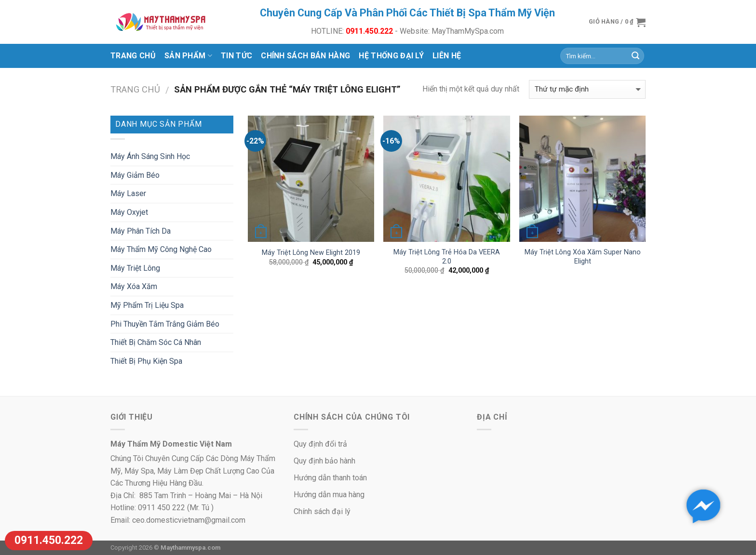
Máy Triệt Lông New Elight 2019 (311, 253)
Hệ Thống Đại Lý (391, 56)
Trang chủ (133, 56)
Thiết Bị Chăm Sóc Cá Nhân (156, 342)
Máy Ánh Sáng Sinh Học (150, 156)
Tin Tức (236, 56)
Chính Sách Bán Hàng (305, 56)
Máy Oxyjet (129, 212)
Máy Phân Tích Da (141, 231)
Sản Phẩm (188, 56)
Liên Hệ (447, 56)
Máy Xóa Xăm (134, 286)
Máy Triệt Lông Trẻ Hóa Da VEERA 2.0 (447, 257)
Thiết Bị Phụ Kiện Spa (146, 361)
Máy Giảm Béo (135, 175)
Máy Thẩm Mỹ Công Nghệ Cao (161, 249)
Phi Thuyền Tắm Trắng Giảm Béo (165, 324)
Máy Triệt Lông (135, 268)
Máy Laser (128, 193)
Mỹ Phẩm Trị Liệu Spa (147, 305)
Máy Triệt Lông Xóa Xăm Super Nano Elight (583, 257)
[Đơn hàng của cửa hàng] (587, 89)
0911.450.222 (49, 540)
